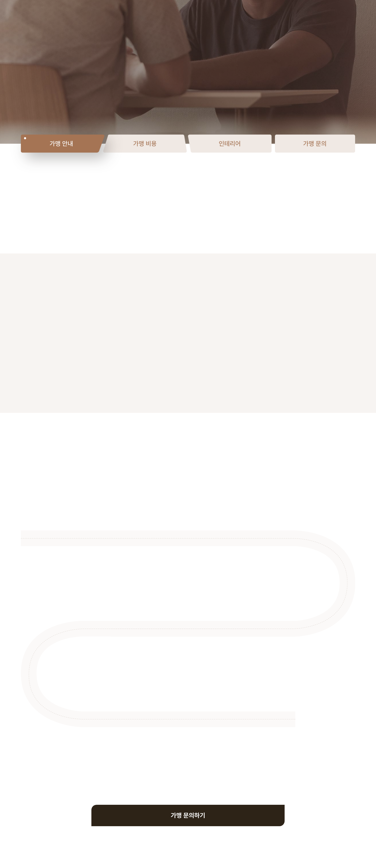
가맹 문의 (315, 144)
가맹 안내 (61, 144)
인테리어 (230, 144)
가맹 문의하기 (188, 815)
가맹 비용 (145, 144)
